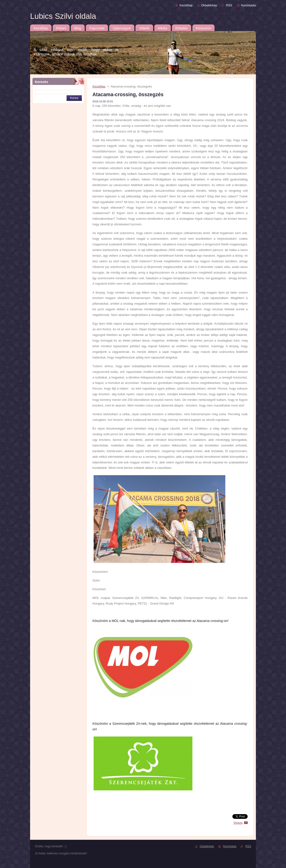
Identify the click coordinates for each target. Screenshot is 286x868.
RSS (229, 5)
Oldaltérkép (209, 5)
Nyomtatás (248, 5)
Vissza (238, 823)
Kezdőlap (186, 5)
